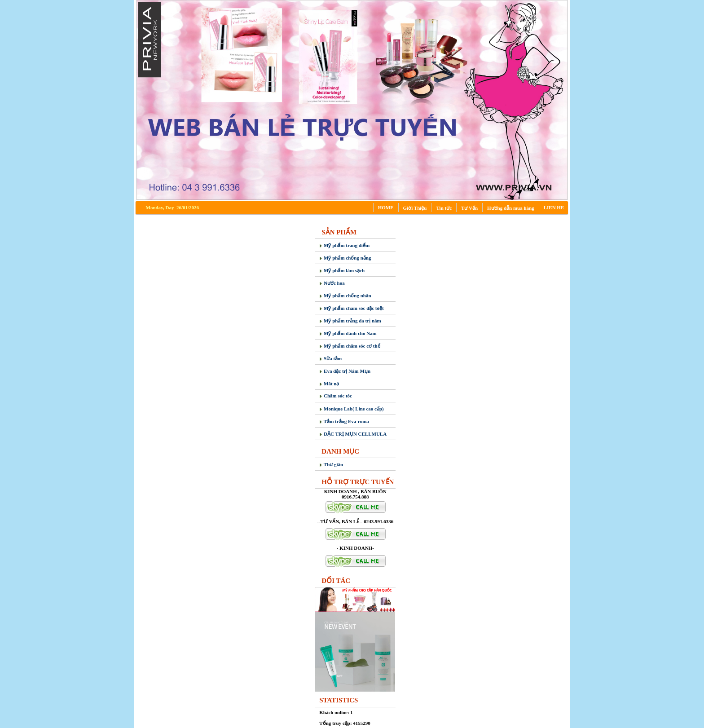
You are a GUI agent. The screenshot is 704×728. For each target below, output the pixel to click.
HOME (386, 207)
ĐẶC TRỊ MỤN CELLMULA (353, 434)
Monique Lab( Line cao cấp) (351, 409)
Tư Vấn (469, 208)
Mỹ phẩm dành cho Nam (348, 333)
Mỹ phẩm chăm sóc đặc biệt (351, 308)
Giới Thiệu (415, 208)
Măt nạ (329, 384)
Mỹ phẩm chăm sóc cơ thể (350, 346)
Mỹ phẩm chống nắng (345, 258)
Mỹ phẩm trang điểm (344, 245)
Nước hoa (332, 283)
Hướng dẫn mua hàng (511, 208)
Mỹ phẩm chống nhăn (345, 296)
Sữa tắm (330, 358)
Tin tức (444, 208)
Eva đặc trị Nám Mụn (345, 371)
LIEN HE (554, 207)
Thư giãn (331, 464)
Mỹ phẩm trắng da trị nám (350, 321)
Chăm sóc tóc (336, 396)
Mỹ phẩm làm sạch (342, 270)
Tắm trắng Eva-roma (344, 421)
